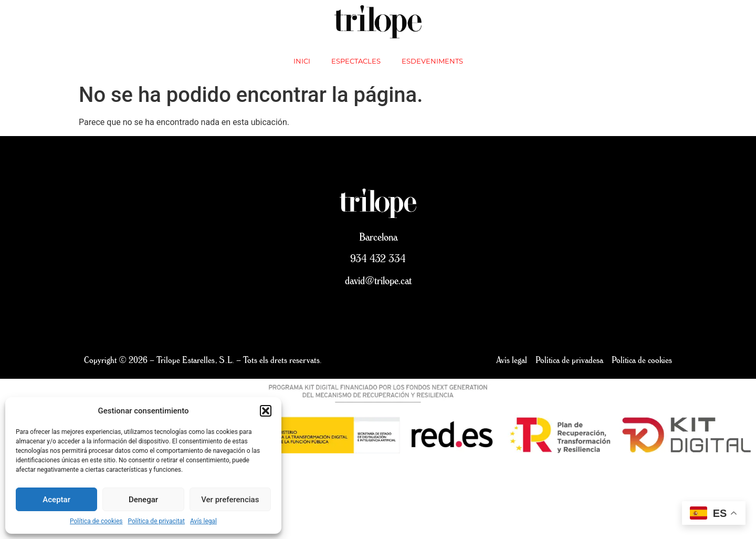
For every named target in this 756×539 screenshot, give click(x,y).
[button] (266, 411)
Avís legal (203, 521)
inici (302, 61)
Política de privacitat (157, 521)
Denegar (143, 500)
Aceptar (56, 500)
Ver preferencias (230, 500)
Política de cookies (96, 521)
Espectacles (356, 61)
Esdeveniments (432, 61)
